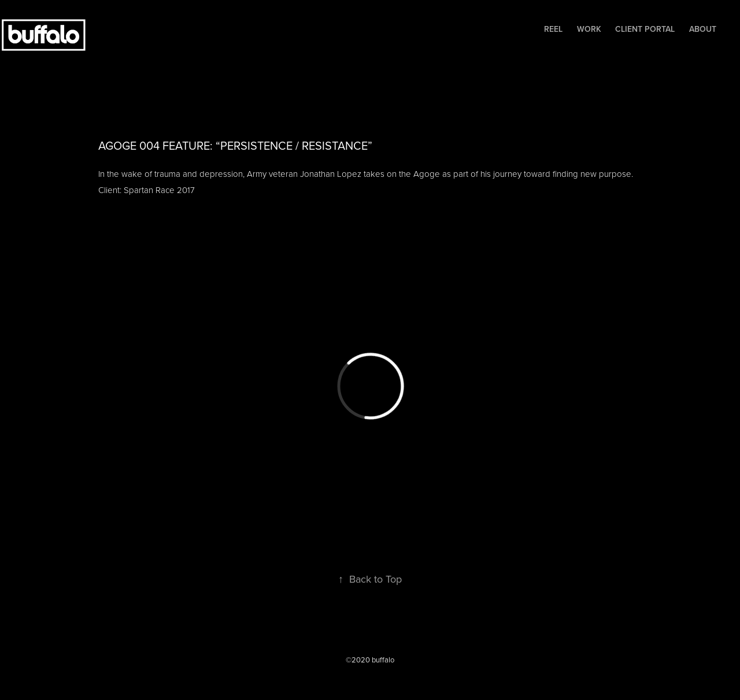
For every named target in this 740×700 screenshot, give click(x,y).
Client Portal (645, 29)
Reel (553, 29)
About (703, 29)
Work (589, 29)
